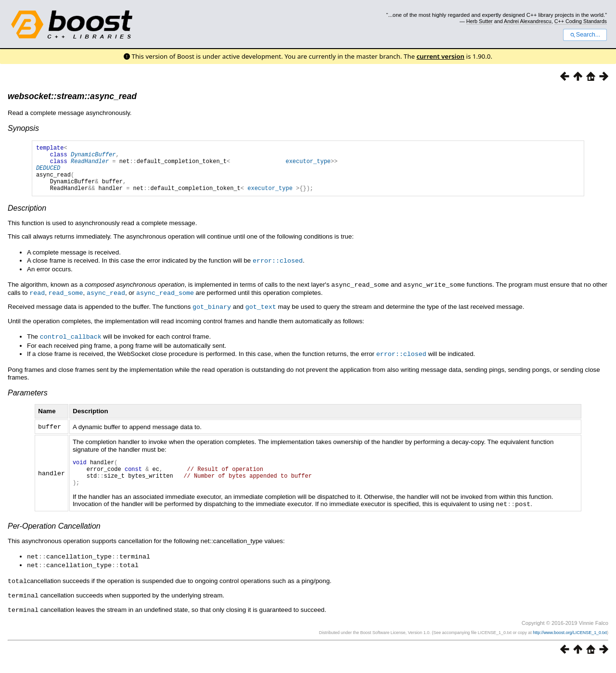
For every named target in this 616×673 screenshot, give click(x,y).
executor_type (308, 165)
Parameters (28, 400)
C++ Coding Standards (581, 21)
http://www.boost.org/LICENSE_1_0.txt (570, 642)
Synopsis (23, 128)
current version (440, 56)
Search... (585, 35)
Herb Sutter (480, 21)
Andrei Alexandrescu (528, 21)
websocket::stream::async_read (72, 96)
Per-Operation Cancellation (54, 538)
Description (27, 218)
